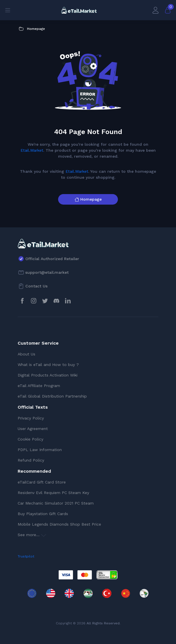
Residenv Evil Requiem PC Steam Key (53, 493)
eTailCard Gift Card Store (42, 482)
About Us (26, 354)
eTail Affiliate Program (39, 386)
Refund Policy (31, 460)
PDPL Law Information (40, 450)
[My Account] (155, 10)
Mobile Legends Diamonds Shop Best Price (59, 524)
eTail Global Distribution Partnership (52, 396)
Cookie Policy (30, 439)
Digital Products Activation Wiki (48, 375)
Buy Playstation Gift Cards (43, 514)
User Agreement (33, 429)
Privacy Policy (31, 418)
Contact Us (36, 286)
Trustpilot (26, 556)
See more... (32, 535)
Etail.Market (32, 150)
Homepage (88, 199)
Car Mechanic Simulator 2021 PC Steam (56, 503)
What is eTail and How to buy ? (48, 365)
